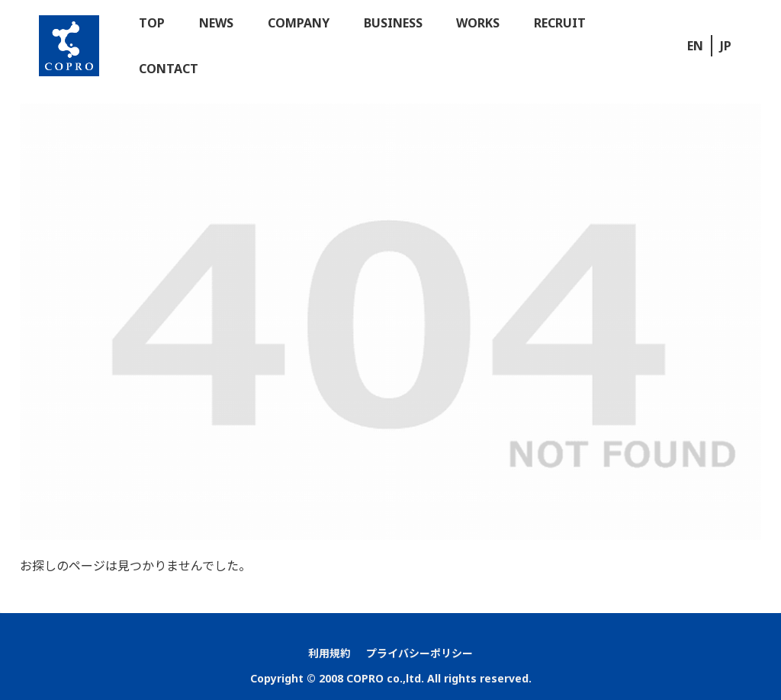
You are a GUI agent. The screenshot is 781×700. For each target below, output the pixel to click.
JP (726, 46)
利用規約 (329, 653)
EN (695, 46)
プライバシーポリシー (419, 653)
